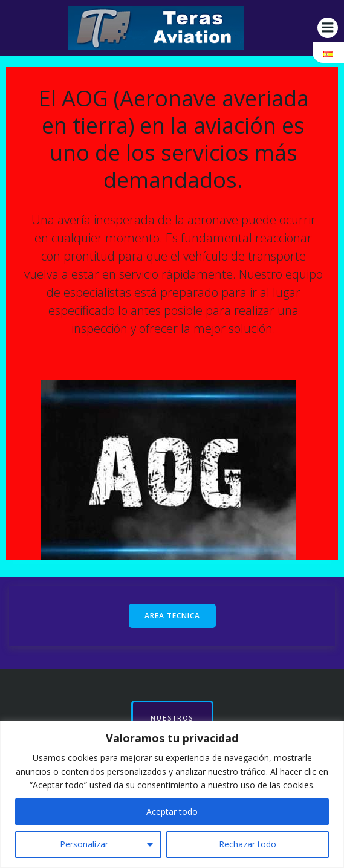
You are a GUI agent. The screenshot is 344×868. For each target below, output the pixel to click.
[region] (172, 794)
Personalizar (84, 844)
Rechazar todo (248, 844)
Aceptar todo (172, 811)
